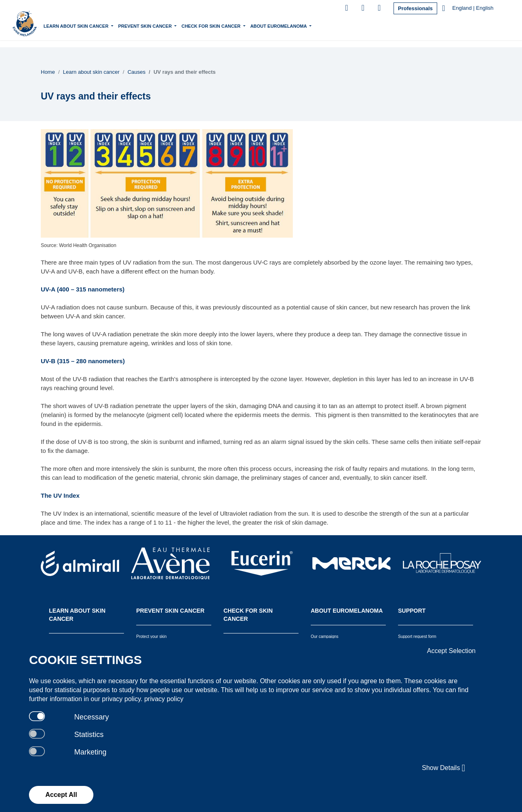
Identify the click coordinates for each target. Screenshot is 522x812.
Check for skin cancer (246, 25)
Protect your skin (151, 637)
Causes (137, 72)
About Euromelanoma (314, 25)
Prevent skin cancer (180, 25)
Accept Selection (451, 651)
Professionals (415, 8)
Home (67, 26)
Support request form (417, 637)
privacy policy (164, 699)
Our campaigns (325, 637)
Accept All (61, 795)
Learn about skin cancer (111, 25)
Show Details (444, 768)
